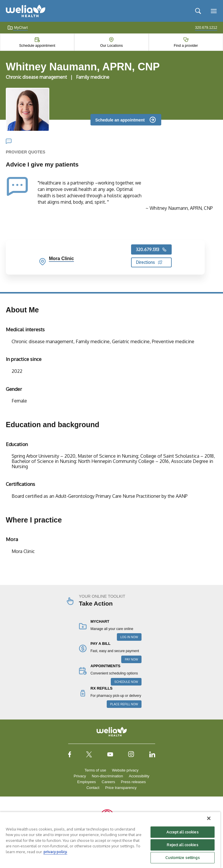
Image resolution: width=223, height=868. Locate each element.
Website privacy (125, 770)
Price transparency (121, 788)
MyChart (18, 28)
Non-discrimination (108, 776)
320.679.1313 (151, 250)
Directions (149, 262)
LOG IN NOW (129, 637)
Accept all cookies (182, 832)
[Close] (209, 818)
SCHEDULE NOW (126, 682)
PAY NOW (131, 659)
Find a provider (186, 46)
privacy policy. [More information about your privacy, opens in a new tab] (55, 852)
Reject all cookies (182, 845)
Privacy (80, 776)
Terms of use (95, 770)
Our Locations (112, 46)
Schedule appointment (37, 46)
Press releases (133, 782)
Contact (93, 788)
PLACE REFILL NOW (124, 704)
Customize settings (182, 858)
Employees (86, 782)
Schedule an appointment (120, 120)
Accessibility (139, 776)
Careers (108, 782)
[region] (110, 840)
